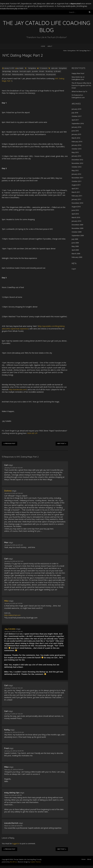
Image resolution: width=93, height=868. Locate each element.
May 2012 (75, 170)
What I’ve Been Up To (79, 91)
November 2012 (77, 163)
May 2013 (75, 152)
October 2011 (77, 181)
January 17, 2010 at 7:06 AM (13, 714)
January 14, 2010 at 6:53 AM (14, 545)
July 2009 (75, 239)
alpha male (54, 68)
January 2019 (76, 109)
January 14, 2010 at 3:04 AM (14, 493)
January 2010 (76, 221)
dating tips (15, 71)
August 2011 (76, 185)
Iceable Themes (35, 862)
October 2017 (77, 116)
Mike (6, 601)
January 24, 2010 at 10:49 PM (14, 751)
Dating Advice (72, 51)
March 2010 (76, 217)
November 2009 (77, 228)
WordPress (14, 862)
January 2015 (76, 134)
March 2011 (76, 192)
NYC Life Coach (7, 74)
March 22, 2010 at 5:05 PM (13, 795)
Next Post (62, 444)
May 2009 (75, 246)
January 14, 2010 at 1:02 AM (13, 468)
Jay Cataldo (20, 68)
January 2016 (76, 127)
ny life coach (57, 71)
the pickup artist (51, 74)
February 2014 (77, 142)
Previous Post (10, 444)
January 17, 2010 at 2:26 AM (13, 631)
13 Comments (43, 68)
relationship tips (40, 74)
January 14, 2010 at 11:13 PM (13, 603)
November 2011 (77, 178)
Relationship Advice (18, 74)
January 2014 (76, 145)
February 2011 (77, 196)
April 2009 (75, 250)
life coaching (49, 71)
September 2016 (78, 123)
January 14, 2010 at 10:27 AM (14, 561)
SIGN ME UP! (32, 433)
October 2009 (77, 232)
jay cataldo (35, 71)
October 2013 (77, 149)
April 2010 (75, 214)
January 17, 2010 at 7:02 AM (13, 688)
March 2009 (76, 254)
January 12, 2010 (9, 68)
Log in (74, 269)
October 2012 (77, 167)
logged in (16, 843)
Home (43, 46)
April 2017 (75, 120)
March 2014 (76, 138)
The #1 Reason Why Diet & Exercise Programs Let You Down (81, 85)
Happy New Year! (78, 73)
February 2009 (77, 257)
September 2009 (78, 235)
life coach (42, 71)
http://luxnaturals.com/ (18, 389)
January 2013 (76, 156)
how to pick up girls (25, 71)
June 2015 (75, 131)
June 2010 (75, 210)
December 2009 (77, 225)
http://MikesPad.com (12, 615)
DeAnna (8, 491)
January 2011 (76, 199)
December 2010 (77, 203)
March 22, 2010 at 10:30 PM (13, 826)
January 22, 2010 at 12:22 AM (14, 732)
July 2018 (75, 113)
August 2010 (76, 207)
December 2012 (77, 160)
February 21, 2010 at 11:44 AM (14, 770)
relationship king (29, 74)
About (50, 46)
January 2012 (76, 174)
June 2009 (75, 243)
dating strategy (7, 71)
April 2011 (75, 189)
